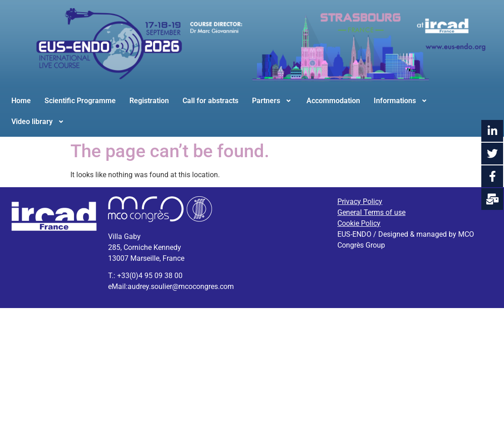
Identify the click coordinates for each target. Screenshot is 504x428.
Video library (38, 122)
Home (21, 101)
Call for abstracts (210, 101)
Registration (149, 101)
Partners (272, 101)
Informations (401, 101)
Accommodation (333, 101)
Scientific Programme (80, 101)
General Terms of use (371, 212)
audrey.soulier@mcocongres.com (181, 286)
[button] (272, 101)
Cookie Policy (359, 223)
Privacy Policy (360, 202)
